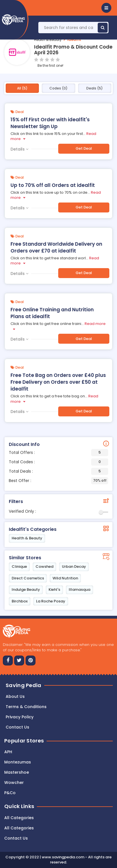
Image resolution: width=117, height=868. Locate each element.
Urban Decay (74, 567)
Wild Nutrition (65, 578)
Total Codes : (58, 462)
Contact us (17, 727)
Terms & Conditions (26, 707)
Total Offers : (58, 453)
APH (8, 752)
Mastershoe (17, 772)
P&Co (10, 793)
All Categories (19, 818)
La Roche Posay (51, 601)
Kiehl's (54, 590)
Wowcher (14, 783)
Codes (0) (58, 88)
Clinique (19, 567)
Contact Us (16, 838)
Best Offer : (58, 481)
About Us (15, 696)
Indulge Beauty (26, 590)
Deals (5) (95, 88)
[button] (106, 8)
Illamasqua (80, 590)
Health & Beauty (48, 40)
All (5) (22, 88)
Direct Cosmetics (28, 578)
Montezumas (18, 762)
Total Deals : (58, 471)
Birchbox (20, 601)
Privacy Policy (20, 717)
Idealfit (74, 40)
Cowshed (44, 567)
